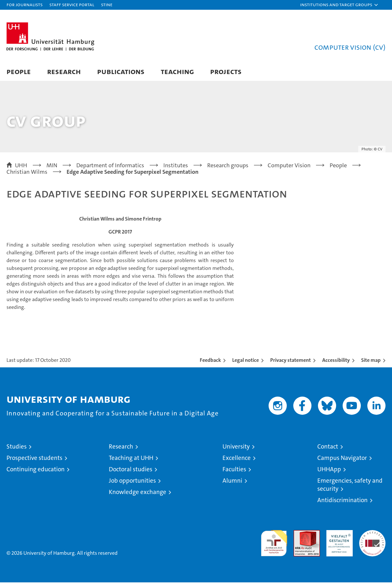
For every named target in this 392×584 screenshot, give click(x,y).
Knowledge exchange (138, 494)
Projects (226, 71)
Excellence (237, 459)
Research (64, 71)
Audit (300, 535)
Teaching (177, 71)
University (236, 448)
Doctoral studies (131, 471)
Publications (121, 71)
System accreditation (372, 539)
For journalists (25, 4)
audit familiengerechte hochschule (274, 542)
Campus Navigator (342, 459)
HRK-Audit (338, 535)
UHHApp (329, 471)
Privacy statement (291, 362)
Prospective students (34, 459)
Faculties (234, 471)
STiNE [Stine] (107, 4)
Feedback (210, 362)
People (19, 71)
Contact (328, 448)
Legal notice (246, 362)
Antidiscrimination (342, 502)
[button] (339, 5)
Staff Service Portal (72, 4)
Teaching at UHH (131, 459)
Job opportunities (132, 482)
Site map (371, 362)
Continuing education (36, 471)
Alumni (232, 482)
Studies (17, 448)
